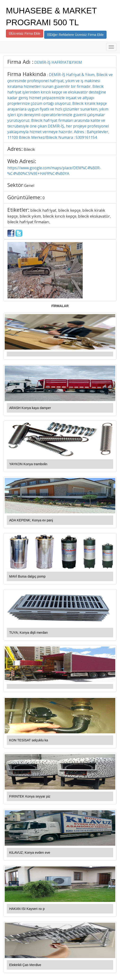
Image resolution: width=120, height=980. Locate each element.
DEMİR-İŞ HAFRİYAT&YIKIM (58, 62)
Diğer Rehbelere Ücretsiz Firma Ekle (75, 35)
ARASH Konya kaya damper (30, 408)
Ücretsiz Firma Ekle (25, 34)
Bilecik (29, 149)
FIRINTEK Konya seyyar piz (30, 796)
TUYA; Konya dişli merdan (28, 633)
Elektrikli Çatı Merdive (25, 965)
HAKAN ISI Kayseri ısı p (27, 909)
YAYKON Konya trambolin (28, 464)
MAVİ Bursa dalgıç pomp (27, 576)
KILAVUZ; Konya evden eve (30, 853)
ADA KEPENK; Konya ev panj (31, 520)
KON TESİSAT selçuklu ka (29, 740)
